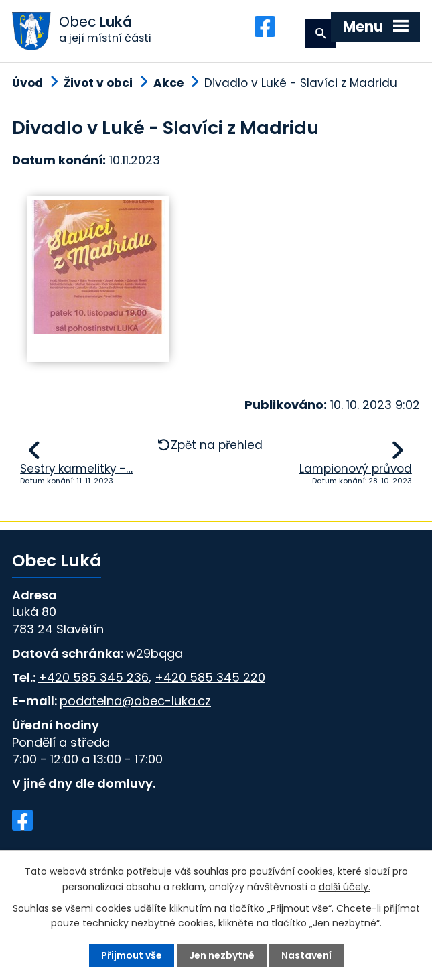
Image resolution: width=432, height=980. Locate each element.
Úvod (27, 84)
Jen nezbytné (222, 955)
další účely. (345, 886)
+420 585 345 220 (210, 677)
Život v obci (98, 84)
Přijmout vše (132, 955)
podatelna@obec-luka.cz (135, 701)
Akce (168, 84)
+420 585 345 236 (93, 677)
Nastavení (306, 955)
